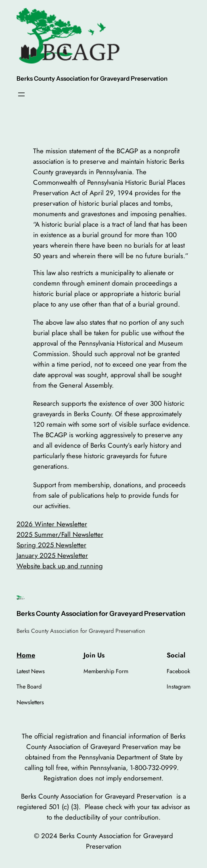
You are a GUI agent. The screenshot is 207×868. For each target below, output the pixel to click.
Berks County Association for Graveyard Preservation (92, 78)
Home (26, 655)
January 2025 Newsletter (52, 555)
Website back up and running (60, 566)
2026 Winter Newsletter (52, 524)
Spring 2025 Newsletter (51, 545)
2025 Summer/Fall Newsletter (60, 534)
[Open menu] (21, 94)
